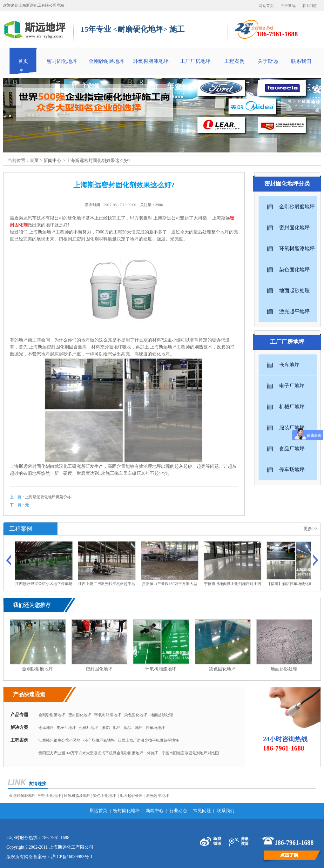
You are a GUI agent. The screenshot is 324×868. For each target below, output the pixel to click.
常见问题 (202, 811)
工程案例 (234, 61)
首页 (23, 61)
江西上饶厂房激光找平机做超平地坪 (148, 740)
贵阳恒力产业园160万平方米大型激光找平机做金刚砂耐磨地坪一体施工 (98, 753)
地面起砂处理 (162, 715)
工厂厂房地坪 (195, 61)
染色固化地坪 (136, 715)
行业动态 (178, 811)
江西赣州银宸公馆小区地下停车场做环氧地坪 (77, 740)
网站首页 (266, 6)
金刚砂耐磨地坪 (106, 61)
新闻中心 (52, 161)
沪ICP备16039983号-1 (72, 857)
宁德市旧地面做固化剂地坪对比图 (190, 753)
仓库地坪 (46, 728)
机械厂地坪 (89, 728)
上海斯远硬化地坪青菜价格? (49, 497)
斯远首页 (98, 811)
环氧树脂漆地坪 (151, 61)
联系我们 (310, 6)
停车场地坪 (155, 728)
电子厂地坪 (66, 728)
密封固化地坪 (62, 61)
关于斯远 (288, 6)
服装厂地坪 (111, 728)
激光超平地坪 (158, 796)
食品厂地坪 (133, 728)
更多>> (310, 529)
